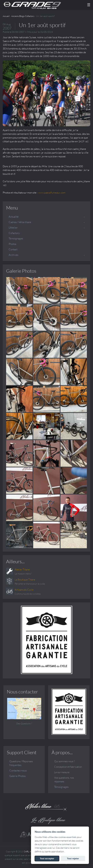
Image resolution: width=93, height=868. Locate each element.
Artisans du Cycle (24, 590)
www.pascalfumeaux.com (52, 193)
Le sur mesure (62, 772)
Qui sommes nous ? (64, 761)
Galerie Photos (21, 271)
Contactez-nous (18, 770)
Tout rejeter (73, 859)
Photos (12, 244)
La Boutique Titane (25, 580)
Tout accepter (47, 859)
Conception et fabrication (68, 767)
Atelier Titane (22, 569)
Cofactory (14, 233)
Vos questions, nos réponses (64, 780)
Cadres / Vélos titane (20, 222)
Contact (13, 249)
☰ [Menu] (89, 5)
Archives (13, 255)
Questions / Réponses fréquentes (21, 763)
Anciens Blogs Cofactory (23, 16)
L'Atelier (13, 228)
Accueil (6, 16)
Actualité (14, 217)
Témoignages (16, 238)
